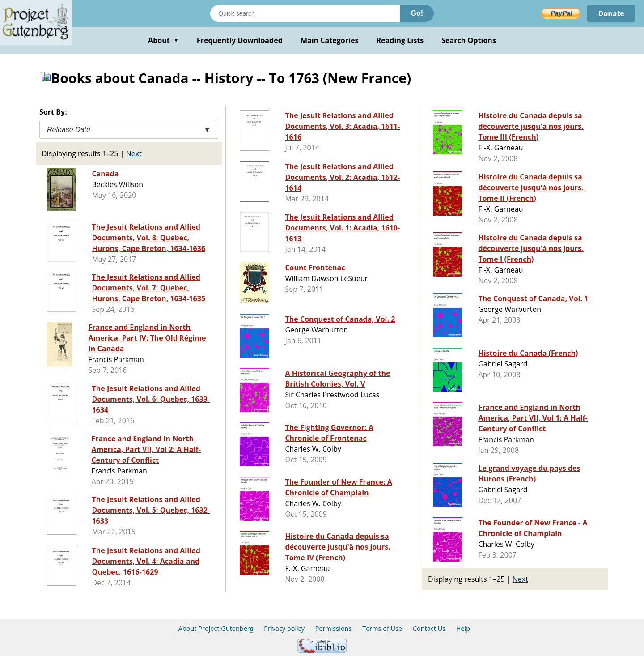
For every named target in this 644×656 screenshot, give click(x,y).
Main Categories (330, 40)
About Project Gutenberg (216, 628)
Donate (611, 13)
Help (463, 628)
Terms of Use (382, 628)
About (163, 40)
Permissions (334, 628)
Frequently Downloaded (240, 40)
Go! (417, 13)
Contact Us (429, 628)
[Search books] (305, 13)
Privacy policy (284, 628)
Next (134, 153)
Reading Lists (400, 40)
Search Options (469, 40)
